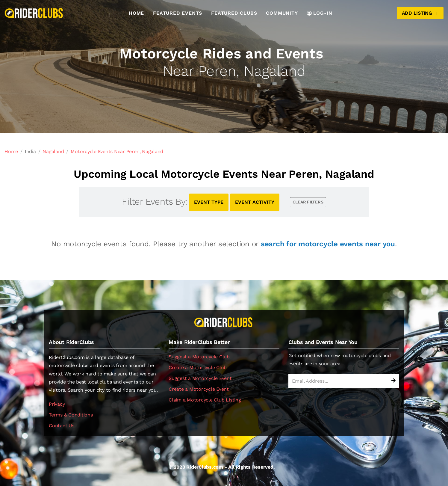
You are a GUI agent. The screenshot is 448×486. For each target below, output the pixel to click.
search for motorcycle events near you (328, 244)
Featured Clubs (234, 13)
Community (282, 13)
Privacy (57, 404)
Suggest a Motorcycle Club (199, 357)
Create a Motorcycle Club (198, 367)
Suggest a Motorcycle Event (200, 378)
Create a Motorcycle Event (199, 389)
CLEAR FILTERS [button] (308, 202)
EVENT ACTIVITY (255, 202)
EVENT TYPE (209, 202)
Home (136, 13)
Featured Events (178, 13)
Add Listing (420, 13)
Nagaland (53, 151)
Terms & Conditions (71, 415)
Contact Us (62, 426)
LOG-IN (320, 13)
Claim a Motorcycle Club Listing (205, 400)
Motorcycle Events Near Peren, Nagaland (117, 151)
